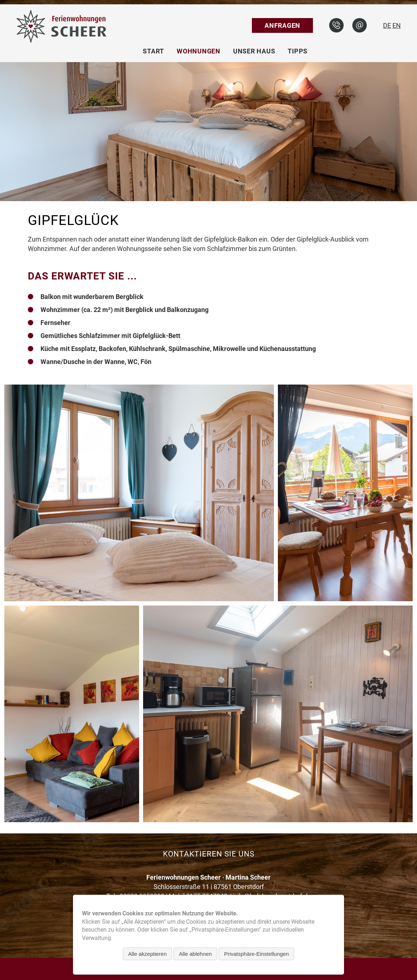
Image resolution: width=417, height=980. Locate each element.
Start (153, 51)
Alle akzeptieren (148, 954)
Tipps (298, 51)
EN (397, 25)
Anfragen (282, 25)
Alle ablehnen (195, 954)
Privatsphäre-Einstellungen (256, 954)
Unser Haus (254, 51)
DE (387, 25)
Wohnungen (199, 51)
